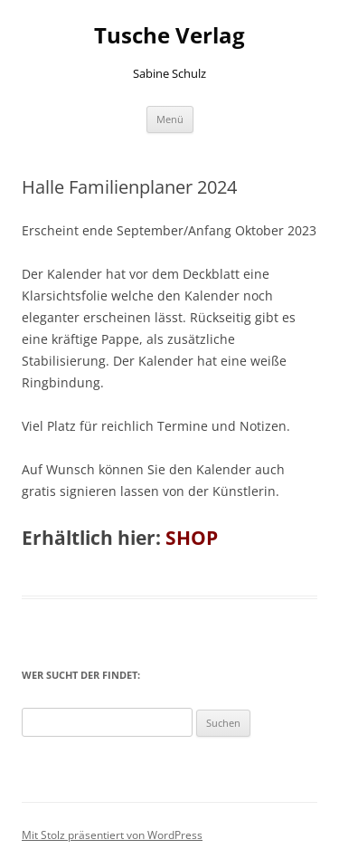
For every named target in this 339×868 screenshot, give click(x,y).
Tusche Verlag (169, 36)
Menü (170, 119)
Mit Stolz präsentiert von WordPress (112, 835)
